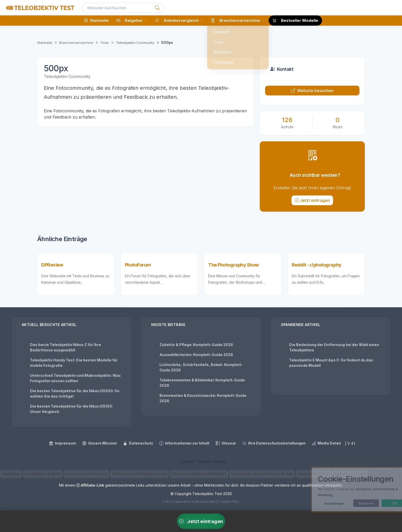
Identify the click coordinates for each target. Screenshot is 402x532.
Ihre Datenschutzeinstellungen (274, 443)
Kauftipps (11, 474)
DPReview (52, 265)
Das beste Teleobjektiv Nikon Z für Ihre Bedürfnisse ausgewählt (66, 347)
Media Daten (326, 443)
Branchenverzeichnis (76, 43)
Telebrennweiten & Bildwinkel (199, 474)
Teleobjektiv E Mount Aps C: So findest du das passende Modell (331, 363)
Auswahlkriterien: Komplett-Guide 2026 (196, 355)
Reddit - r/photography (317, 265)
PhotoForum (138, 265)
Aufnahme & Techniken (86, 474)
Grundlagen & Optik (43, 474)
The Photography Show (234, 265)
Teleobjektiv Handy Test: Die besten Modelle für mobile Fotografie (74, 363)
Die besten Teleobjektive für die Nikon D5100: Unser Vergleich (72, 409)
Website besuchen (312, 91)
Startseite (45, 43)
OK (377, 503)
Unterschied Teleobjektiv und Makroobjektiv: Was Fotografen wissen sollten (75, 378)
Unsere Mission (100, 443)
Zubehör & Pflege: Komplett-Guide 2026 (196, 345)
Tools (105, 43)
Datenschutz (138, 443)
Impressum (63, 443)
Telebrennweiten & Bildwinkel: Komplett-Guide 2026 (202, 383)
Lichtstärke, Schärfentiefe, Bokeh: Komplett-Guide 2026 (201, 367)
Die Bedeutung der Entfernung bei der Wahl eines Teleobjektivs (334, 347)
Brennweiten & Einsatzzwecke (139, 474)
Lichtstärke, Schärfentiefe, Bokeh (262, 474)
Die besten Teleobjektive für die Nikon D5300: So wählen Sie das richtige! (75, 393)
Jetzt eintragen (312, 200)
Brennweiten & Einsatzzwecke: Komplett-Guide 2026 (203, 398)
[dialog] (346, 490)
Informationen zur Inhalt (184, 443)
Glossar (226, 443)
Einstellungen (317, 504)
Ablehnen (349, 503)
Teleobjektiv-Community (135, 43)
